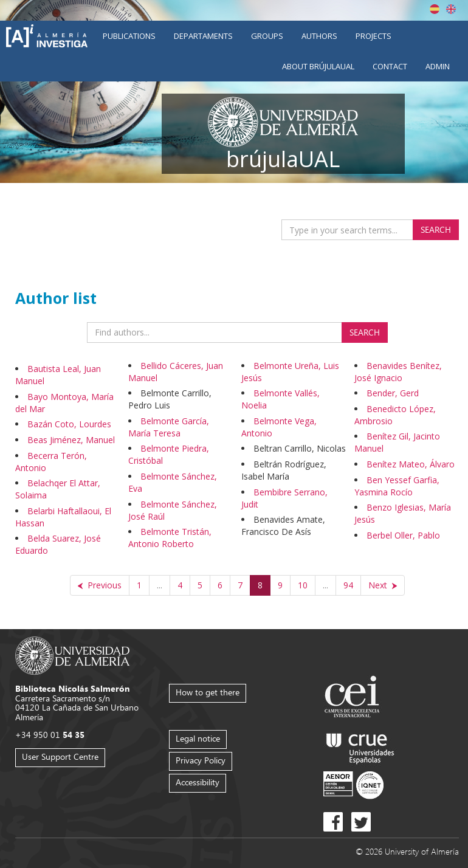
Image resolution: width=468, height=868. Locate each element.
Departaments (203, 36)
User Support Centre (60, 756)
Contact (390, 66)
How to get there (208, 692)
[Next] (383, 585)
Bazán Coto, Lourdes (69, 424)
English (451, 9)
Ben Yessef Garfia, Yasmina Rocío (397, 486)
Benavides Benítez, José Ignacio (398, 372)
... (160, 585)
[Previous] (100, 585)
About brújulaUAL (318, 66)
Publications (129, 36)
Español (435, 9)
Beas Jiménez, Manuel (71, 440)
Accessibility (198, 782)
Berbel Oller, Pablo (403, 535)
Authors (319, 36)
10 (303, 585)
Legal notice (198, 738)
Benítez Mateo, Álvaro (411, 464)
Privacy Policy (201, 760)
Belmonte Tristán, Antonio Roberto (170, 538)
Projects (373, 36)
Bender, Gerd (393, 393)
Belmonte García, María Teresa (169, 427)
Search (436, 229)
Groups (267, 36)
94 (348, 585)
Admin (438, 66)
